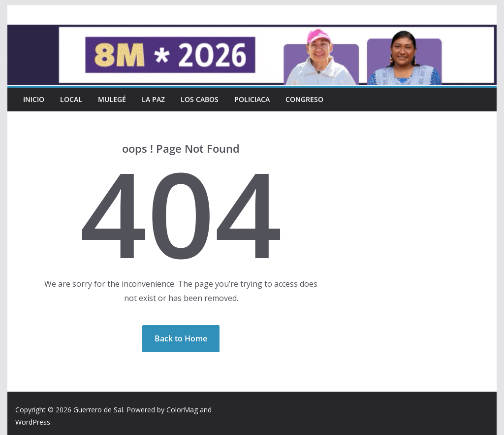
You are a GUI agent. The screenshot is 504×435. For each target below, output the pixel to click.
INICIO (34, 99)
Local (71, 99)
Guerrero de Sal (98, 410)
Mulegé (112, 99)
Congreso (304, 99)
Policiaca (252, 99)
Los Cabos (200, 99)
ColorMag (182, 410)
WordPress (33, 422)
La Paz (153, 99)
